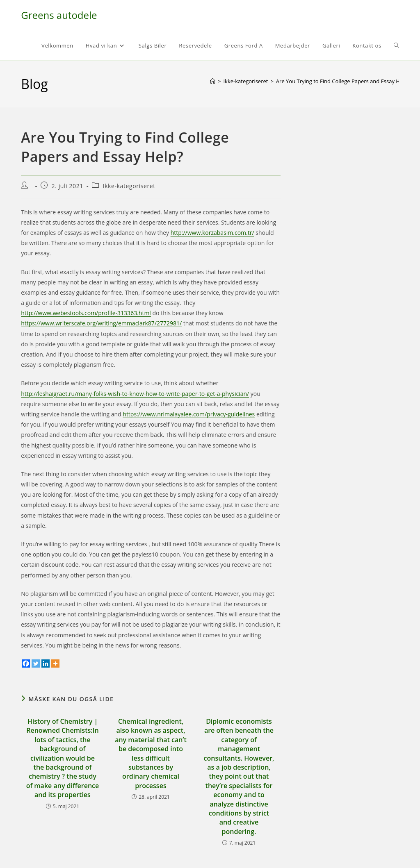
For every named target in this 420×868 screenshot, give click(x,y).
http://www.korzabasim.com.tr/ (212, 233)
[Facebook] (26, 663)
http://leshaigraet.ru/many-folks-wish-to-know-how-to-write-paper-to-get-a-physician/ (135, 394)
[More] (55, 663)
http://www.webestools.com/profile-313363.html (86, 313)
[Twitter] (36, 663)
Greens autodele (59, 15)
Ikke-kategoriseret (129, 186)
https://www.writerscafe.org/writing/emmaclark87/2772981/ (101, 323)
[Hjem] (213, 81)
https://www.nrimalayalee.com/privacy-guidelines (189, 414)
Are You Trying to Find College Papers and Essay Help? (343, 81)
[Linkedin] (46, 663)
